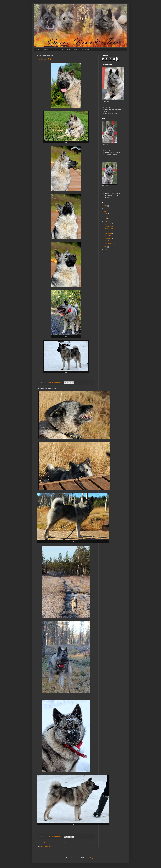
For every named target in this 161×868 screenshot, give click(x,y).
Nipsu (69, 49)
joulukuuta (109, 224)
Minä (75, 49)
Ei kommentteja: (57, 382)
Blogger (92, 858)
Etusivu (66, 843)
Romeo (46, 49)
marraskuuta (109, 226)
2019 (106, 206)
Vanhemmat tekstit (89, 843)
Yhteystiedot (85, 49)
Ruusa (54, 49)
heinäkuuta (109, 233)
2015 (106, 216)
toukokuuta (109, 238)
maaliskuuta (109, 244)
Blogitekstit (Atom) (46, 846)
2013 (106, 222)
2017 (106, 211)
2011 (106, 249)
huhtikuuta (109, 241)
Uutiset (38, 49)
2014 (106, 219)
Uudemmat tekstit (43, 843)
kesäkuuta (109, 236)
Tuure (61, 49)
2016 (106, 214)
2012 (106, 247)
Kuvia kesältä (44, 59)
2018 (106, 208)
